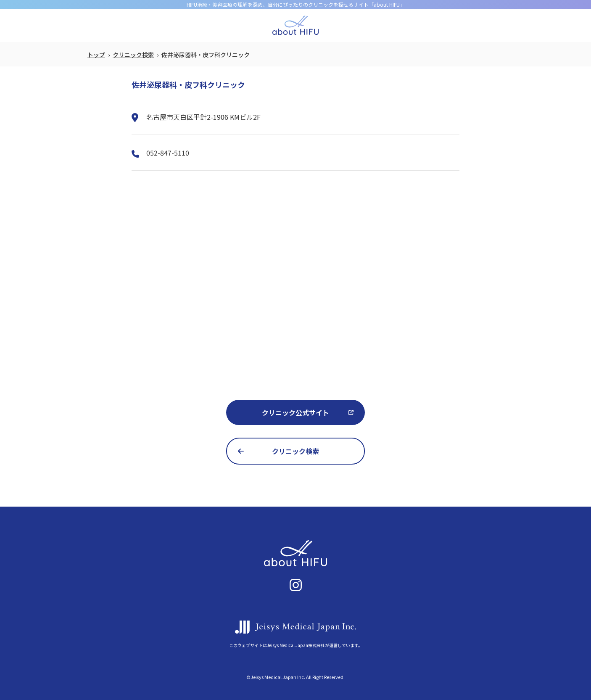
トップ (96, 55)
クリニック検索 (133, 55)
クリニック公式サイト (295, 412)
